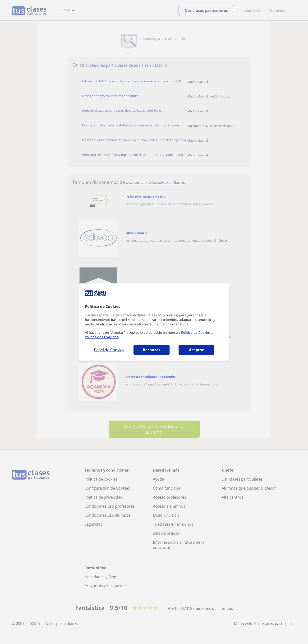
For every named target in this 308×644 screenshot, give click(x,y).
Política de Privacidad (102, 337)
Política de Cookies (196, 332)
